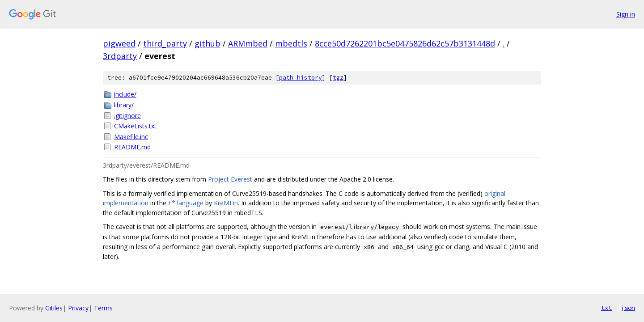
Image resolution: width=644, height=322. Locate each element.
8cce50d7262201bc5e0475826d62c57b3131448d (405, 43)
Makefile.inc (131, 137)
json (628, 308)
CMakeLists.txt (135, 126)
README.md (132, 147)
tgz (338, 78)
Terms (103, 308)
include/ (125, 94)
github (208, 43)
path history (301, 78)
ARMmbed (248, 43)
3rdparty (120, 56)
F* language (186, 203)
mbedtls (291, 43)
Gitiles (54, 308)
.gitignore (127, 116)
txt (606, 308)
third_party (165, 43)
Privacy (78, 308)
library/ (124, 105)
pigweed (119, 43)
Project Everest (230, 179)
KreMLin (226, 203)
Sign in (626, 14)
